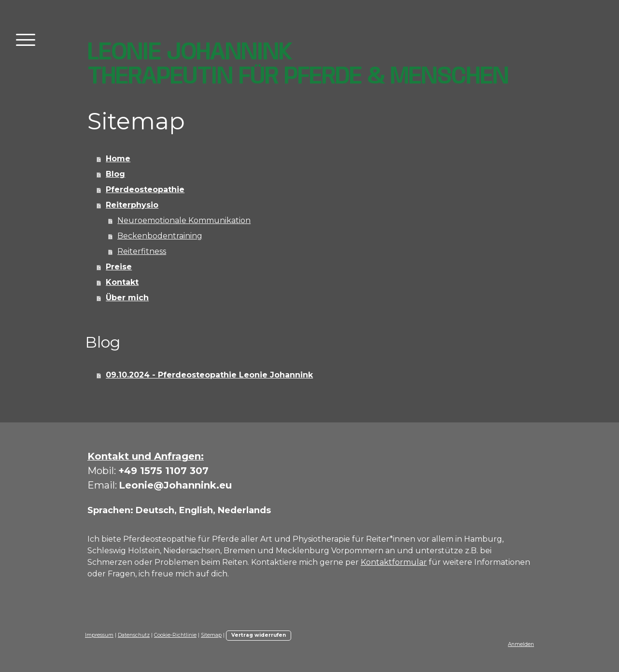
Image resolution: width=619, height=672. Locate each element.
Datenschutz (134, 635)
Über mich (127, 298)
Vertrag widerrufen (259, 635)
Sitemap (211, 635)
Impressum (99, 635)
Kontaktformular (394, 562)
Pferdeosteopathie (145, 189)
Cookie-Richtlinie (175, 635)
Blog (115, 174)
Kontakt (122, 282)
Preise (119, 267)
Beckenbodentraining (160, 236)
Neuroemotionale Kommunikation (184, 220)
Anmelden (521, 644)
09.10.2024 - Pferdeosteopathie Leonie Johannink (209, 375)
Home (118, 159)
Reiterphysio (132, 205)
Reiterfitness (142, 251)
